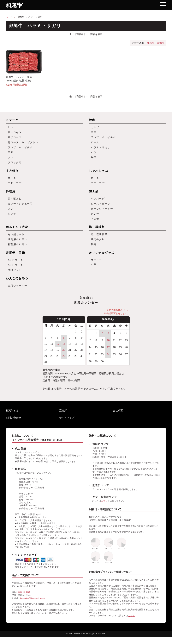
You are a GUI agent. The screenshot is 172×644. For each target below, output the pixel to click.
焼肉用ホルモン (17, 245)
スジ (11, 213)
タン (11, 159)
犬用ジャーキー (17, 292)
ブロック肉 (15, 165)
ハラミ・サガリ (101, 149)
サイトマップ (67, 425)
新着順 (161, 43)
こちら (104, 508)
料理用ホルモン (17, 250)
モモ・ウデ (15, 186)
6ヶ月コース (15, 271)
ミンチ (12, 218)
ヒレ (11, 127)
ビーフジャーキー (102, 213)
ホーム (9, 17)
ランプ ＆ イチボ (20, 149)
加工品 (94, 194)
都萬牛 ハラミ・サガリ (30, 17)
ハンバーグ (98, 202)
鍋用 (94, 250)
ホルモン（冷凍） (19, 232)
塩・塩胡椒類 (99, 239)
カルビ (95, 127)
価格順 (151, 43)
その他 (95, 223)
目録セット (15, 276)
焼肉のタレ (98, 245)
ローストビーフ (101, 207)
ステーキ (12, 120)
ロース (95, 144)
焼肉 (92, 120)
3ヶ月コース (15, 266)
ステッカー (98, 266)
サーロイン (15, 133)
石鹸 (94, 270)
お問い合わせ (13, 425)
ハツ (94, 154)
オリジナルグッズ (102, 258)
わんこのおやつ (17, 285)
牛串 (94, 159)
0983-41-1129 (24, 599)
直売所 (63, 417)
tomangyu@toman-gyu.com (33, 605)
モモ (11, 154)
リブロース (15, 138)
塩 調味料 (97, 232)
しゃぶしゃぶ (99, 173)
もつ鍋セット (16, 239)
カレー (95, 218)
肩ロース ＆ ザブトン (23, 144)
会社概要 (118, 417)
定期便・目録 (15, 258)
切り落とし (15, 202)
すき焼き (12, 173)
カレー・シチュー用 (20, 207)
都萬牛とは (12, 417)
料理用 (11, 194)
